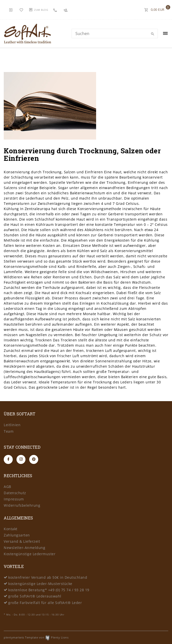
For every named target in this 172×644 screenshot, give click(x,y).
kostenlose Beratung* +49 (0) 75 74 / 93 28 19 (49, 590)
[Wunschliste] (21, 10)
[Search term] (115, 34)
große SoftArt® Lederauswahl (35, 596)
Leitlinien (12, 425)
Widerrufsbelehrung (22, 505)
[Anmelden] (11, 10)
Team (9, 431)
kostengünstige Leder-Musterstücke (40, 584)
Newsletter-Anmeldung (24, 548)
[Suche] (153, 34)
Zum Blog (41, 10)
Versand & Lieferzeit (22, 541)
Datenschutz (15, 493)
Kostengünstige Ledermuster (30, 554)
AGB (7, 487)
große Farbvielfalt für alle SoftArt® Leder (45, 603)
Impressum (14, 499)
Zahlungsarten (17, 535)
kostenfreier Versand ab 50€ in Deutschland (48, 577)
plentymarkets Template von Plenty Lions (36, 637)
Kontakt (11, 529)
